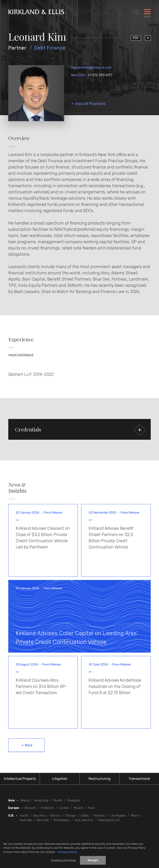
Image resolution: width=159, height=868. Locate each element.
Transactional (139, 779)
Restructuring (100, 779)
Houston (99, 816)
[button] (79, 429)
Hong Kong (41, 800)
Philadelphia (62, 820)
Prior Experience (21, 355)
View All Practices (90, 104)
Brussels (30, 808)
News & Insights (17, 488)
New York (78, 75)
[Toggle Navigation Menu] (147, 12)
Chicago (71, 816)
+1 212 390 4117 (100, 75)
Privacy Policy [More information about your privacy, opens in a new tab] (67, 852)
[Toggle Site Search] (136, 12)
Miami (135, 816)
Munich (78, 808)
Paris (91, 808)
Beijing (25, 800)
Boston (55, 816)
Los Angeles (118, 816)
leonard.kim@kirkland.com (91, 68)
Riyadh (58, 800)
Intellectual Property (20, 779)
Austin (24, 816)
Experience (21, 339)
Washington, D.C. (109, 820)
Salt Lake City (84, 820)
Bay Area (40, 816)
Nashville (26, 820)
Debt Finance (50, 48)
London (64, 808)
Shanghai (73, 800)
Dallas (85, 816)
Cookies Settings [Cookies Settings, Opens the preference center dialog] (63, 860)
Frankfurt (48, 808)
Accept (93, 860)
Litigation (60, 779)
